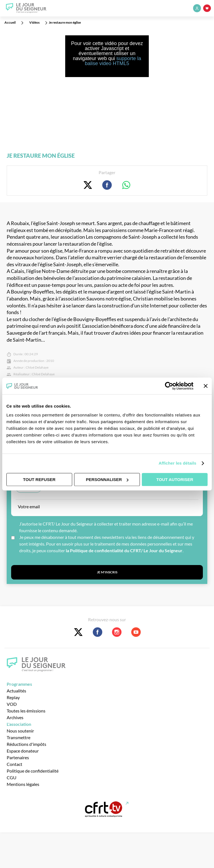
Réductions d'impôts (26, 744)
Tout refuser (39, 479)
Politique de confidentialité (33, 771)
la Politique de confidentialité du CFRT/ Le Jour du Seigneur (124, 550)
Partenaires (18, 757)
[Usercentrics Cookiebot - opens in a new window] (169, 386)
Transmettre (19, 737)
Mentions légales (23, 784)
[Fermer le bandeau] (206, 386)
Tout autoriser (175, 479)
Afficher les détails (177, 463)
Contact (14, 764)
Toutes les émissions (26, 711)
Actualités (16, 691)
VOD (12, 704)
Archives (15, 717)
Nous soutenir (20, 731)
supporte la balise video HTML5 (113, 61)
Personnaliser (107, 479)
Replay (13, 697)
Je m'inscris (107, 572)
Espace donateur (23, 751)
